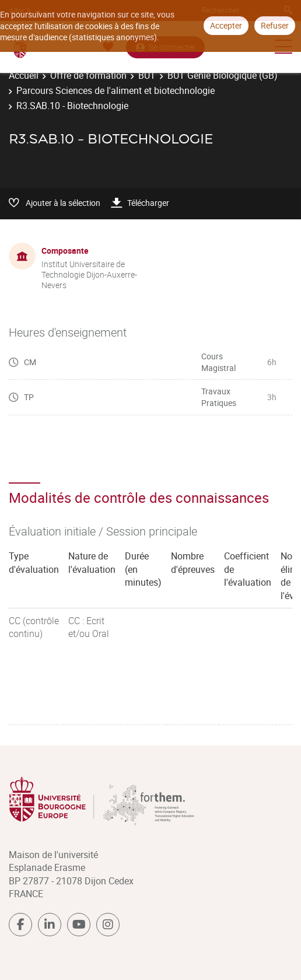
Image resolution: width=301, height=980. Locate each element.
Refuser (275, 25)
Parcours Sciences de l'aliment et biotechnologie (116, 90)
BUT (147, 75)
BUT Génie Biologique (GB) (223, 75)
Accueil (24, 75)
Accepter (226, 25)
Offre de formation (88, 75)
